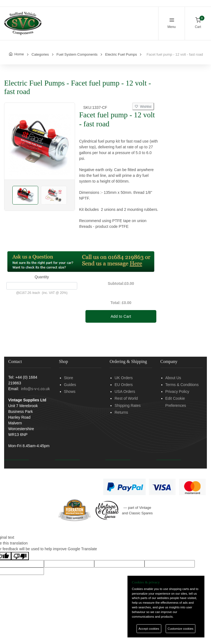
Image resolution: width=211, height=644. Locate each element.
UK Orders (124, 378)
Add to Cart (121, 316)
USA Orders (125, 391)
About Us (173, 378)
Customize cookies (181, 629)
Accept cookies (149, 629)
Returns (121, 412)
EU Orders (124, 385)
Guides (70, 385)
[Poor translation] (20, 556)
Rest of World (126, 398)
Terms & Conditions (182, 385)
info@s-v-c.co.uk (35, 389)
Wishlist (143, 107)
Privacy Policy (177, 391)
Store (69, 378)
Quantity (42, 277)
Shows (70, 391)
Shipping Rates (128, 405)
